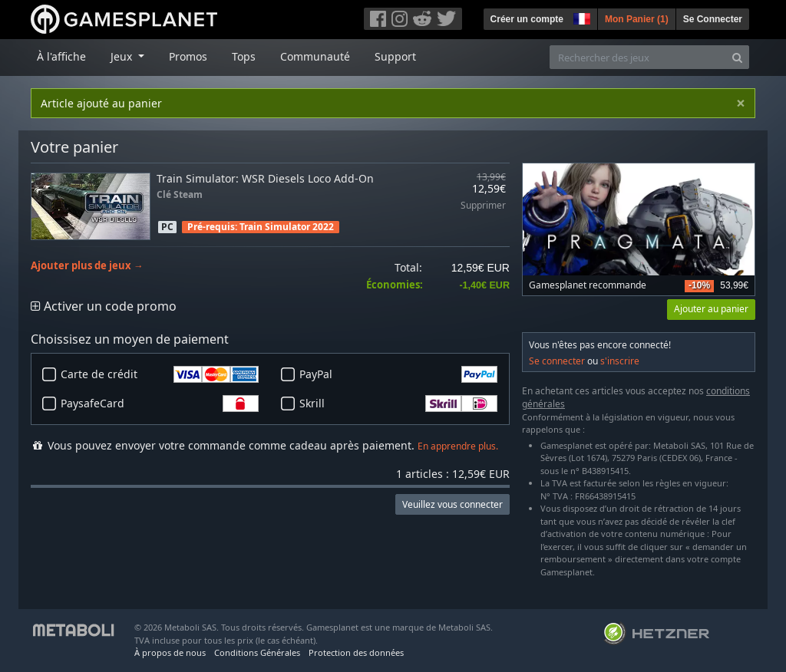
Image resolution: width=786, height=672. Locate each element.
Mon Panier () (637, 19)
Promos (188, 56)
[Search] (737, 57)
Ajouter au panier (711, 309)
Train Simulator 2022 (287, 227)
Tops (244, 56)
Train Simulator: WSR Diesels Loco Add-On (265, 178)
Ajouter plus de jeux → (87, 266)
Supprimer (483, 206)
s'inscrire (620, 361)
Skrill (398, 404)
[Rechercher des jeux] (638, 57)
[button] (580, 17)
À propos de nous (170, 652)
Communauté (315, 56)
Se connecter (557, 361)
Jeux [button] (123, 56)
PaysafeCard (160, 404)
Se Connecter (713, 19)
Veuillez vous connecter (452, 504)
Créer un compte (527, 19)
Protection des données (356, 652)
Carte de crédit (160, 374)
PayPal (398, 374)
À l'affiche (61, 56)
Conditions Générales (257, 652)
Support (395, 56)
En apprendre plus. (458, 446)
